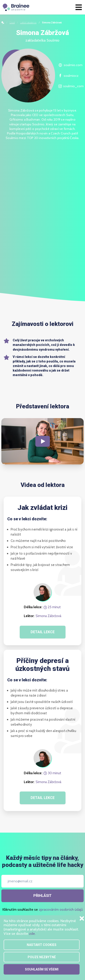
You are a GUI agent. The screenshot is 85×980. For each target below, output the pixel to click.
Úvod (12, 23)
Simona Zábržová (49, 616)
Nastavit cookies (42, 945)
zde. (32, 934)
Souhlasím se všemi (42, 969)
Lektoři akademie (28, 23)
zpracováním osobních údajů (61, 909)
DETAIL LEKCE (43, 632)
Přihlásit (42, 896)
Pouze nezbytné (42, 957)
